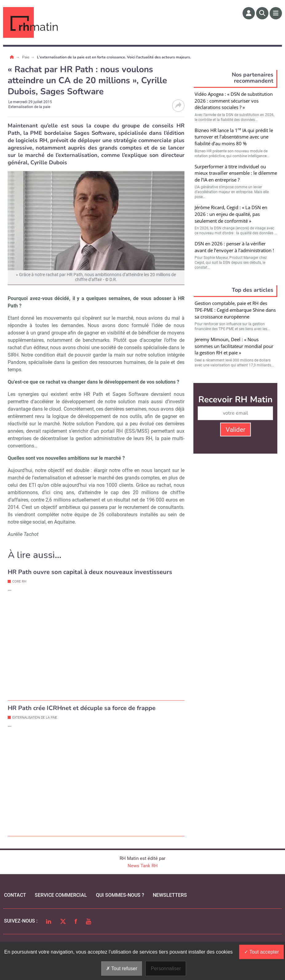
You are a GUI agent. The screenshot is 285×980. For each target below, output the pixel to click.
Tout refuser (122, 968)
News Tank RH (143, 866)
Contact (15, 895)
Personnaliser (166, 968)
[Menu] (276, 13)
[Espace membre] (249, 13)
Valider (236, 430)
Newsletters (170, 895)
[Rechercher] (262, 13)
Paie (26, 57)
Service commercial (61, 895)
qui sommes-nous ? (120, 895)
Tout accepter (261, 952)
